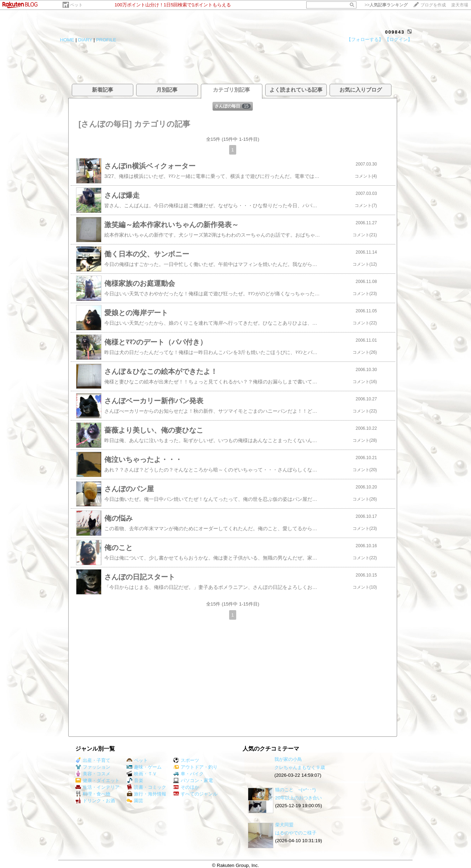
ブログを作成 (433, 5)
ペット (76, 5)
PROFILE (106, 40)
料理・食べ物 (93, 794)
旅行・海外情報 (146, 794)
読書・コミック (146, 787)
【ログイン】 (399, 39)
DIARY (85, 40)
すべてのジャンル (195, 794)
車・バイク (188, 774)
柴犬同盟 (284, 825)
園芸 (135, 801)
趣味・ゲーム (144, 767)
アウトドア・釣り (195, 767)
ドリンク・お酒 (95, 801)
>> (386, 5)
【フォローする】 (365, 39)
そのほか (186, 787)
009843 (395, 32)
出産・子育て (93, 760)
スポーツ (186, 760)
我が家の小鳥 (288, 759)
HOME (67, 40)
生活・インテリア (97, 787)
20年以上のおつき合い (298, 798)
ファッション (93, 767)
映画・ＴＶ (142, 774)
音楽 (135, 780)
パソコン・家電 (193, 780)
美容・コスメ (93, 774)
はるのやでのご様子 (296, 833)
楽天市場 (460, 5)
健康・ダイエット (97, 780)
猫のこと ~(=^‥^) (295, 790)
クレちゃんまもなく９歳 (300, 767)
